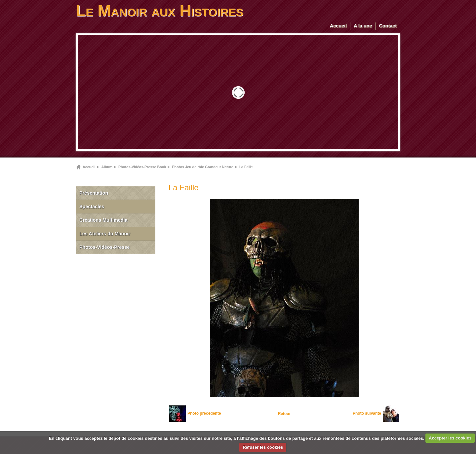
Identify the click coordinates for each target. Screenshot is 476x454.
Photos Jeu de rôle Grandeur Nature (202, 167)
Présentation (94, 193)
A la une (363, 26)
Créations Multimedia (103, 220)
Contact (388, 26)
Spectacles (92, 207)
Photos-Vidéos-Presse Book (142, 167)
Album (107, 167)
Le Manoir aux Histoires (160, 11)
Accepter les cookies (450, 438)
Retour (284, 414)
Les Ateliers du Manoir (105, 234)
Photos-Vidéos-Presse (105, 247)
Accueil (338, 26)
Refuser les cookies (263, 447)
